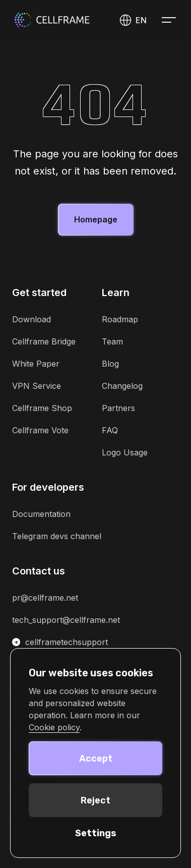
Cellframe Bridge (44, 341)
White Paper (36, 364)
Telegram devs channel (57, 536)
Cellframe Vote (40, 430)
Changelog (122, 386)
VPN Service (37, 386)
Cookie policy (54, 727)
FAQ (110, 430)
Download (31, 319)
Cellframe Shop (42, 408)
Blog (110, 364)
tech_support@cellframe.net (66, 620)
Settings (96, 833)
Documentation (41, 514)
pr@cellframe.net (45, 598)
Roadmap (120, 319)
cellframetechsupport (60, 642)
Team (112, 341)
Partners (118, 408)
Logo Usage (125, 452)
